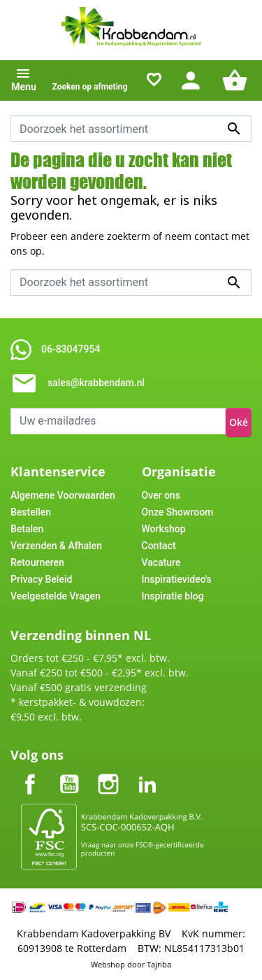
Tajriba (159, 964)
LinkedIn (147, 773)
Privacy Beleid (41, 579)
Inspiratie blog (173, 596)
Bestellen (31, 512)
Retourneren (37, 562)
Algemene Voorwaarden (63, 495)
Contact (159, 546)
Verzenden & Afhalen (56, 546)
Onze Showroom (178, 512)
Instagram (108, 773)
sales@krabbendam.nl (96, 383)
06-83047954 (71, 349)
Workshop (164, 529)
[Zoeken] (131, 129)
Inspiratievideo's (177, 579)
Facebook (30, 773)
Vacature (161, 562)
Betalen (27, 529)
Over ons (161, 495)
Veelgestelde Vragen (56, 596)
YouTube (69, 773)
